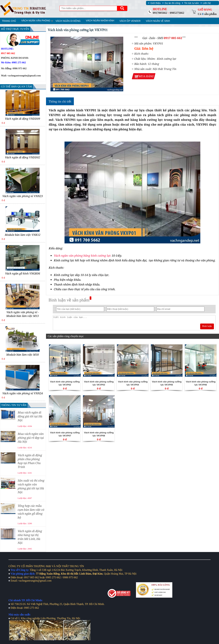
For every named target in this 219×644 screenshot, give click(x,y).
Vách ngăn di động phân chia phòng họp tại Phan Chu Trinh (30, 461)
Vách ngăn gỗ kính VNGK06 (23, 273)
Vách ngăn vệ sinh (158, 21)
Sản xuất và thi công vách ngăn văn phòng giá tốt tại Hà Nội (31, 486)
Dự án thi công (172, 3)
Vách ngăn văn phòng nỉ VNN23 (23, 196)
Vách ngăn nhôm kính (100, 21)
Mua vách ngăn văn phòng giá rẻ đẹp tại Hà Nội (31, 438)
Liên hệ (207, 3)
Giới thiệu (156, 3)
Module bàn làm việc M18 (22, 355)
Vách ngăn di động (68, 21)
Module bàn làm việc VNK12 (23, 235)
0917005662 (160, 13)
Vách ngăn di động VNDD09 (22, 119)
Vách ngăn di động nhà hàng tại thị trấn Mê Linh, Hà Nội (30, 537)
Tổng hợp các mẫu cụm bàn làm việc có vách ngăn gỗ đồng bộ (31, 512)
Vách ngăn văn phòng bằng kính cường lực (82, 256)
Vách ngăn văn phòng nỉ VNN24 (23, 393)
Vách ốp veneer (130, 21)
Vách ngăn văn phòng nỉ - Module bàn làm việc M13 (22, 314)
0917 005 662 (173, 38)
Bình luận (207, 326)
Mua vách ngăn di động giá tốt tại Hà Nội (30, 416)
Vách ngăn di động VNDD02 (22, 157)
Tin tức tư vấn (191, 3)
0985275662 (177, 13)
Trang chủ (9, 21)
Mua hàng (146, 76)
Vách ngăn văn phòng (36, 21)
